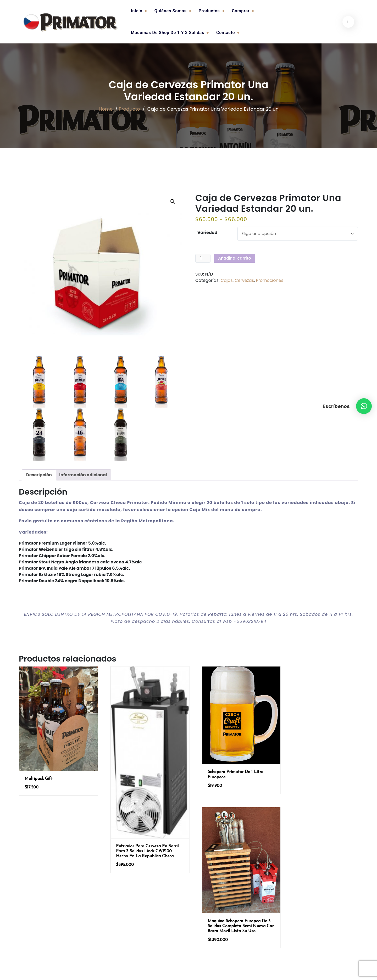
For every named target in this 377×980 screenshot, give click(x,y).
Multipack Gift (39, 774)
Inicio (137, 11)
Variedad (207, 233)
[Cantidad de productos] (203, 258)
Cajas (227, 280)
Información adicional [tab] (83, 475)
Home (105, 110)
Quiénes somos (171, 11)
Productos (209, 11)
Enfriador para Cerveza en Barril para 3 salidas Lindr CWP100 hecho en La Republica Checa (144, 842)
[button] (364, 406)
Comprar (241, 11)
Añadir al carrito (234, 258)
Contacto (226, 33)
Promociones (270, 280)
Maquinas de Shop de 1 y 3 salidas (168, 33)
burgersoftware (201, 970)
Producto (128, 110)
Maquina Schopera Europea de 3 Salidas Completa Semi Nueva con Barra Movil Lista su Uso (319, 780)
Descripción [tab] (39, 475)
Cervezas (244, 280)
